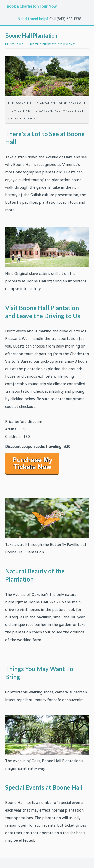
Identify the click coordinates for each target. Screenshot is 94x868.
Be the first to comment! (53, 44)
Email (22, 44)
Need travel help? (33, 19)
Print (10, 44)
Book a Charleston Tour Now (32, 6)
